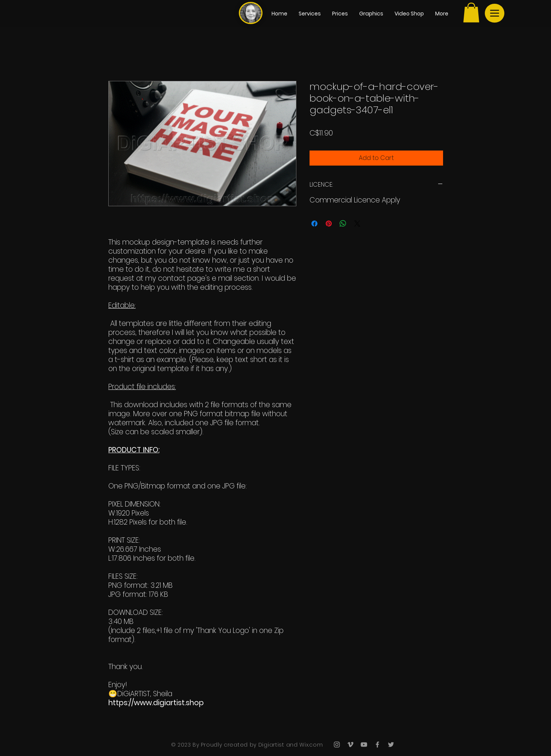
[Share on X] (357, 224)
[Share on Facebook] (314, 224)
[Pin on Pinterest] (329, 224)
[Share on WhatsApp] (343, 224)
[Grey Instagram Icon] (337, 745)
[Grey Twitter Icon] (391, 745)
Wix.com (310, 745)
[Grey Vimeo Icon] (350, 745)
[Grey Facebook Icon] (377, 745)
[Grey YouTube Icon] (364, 745)
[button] (471, 13)
